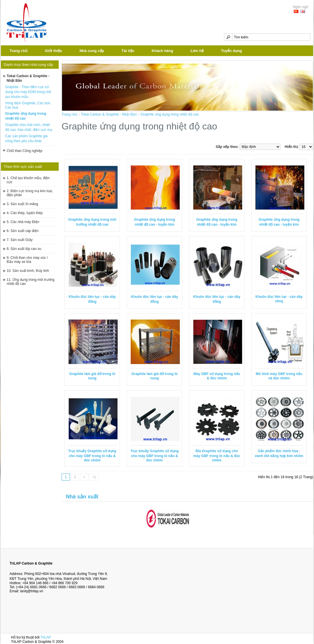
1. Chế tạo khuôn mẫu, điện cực (28, 180)
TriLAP (46, 637)
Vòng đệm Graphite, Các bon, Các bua (28, 105)
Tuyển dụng (231, 51)
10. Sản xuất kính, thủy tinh (28, 271)
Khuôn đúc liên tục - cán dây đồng (92, 299)
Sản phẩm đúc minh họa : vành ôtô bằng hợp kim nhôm (279, 453)
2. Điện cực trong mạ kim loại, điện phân (30, 193)
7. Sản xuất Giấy (20, 240)
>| (94, 477)
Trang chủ (19, 51)
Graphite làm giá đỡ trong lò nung (92, 376)
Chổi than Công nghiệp (24, 151)
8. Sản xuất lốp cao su (24, 249)
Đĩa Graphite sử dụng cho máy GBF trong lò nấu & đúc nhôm (217, 456)
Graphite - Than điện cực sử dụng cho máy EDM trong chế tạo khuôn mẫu (28, 92)
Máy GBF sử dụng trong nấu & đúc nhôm (217, 376)
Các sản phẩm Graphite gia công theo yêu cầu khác (26, 139)
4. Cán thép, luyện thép (25, 213)
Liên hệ (197, 51)
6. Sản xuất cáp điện (23, 231)
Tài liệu (128, 51)
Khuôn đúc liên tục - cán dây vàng (279, 299)
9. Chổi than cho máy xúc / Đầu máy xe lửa (27, 260)
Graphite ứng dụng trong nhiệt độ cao (26, 116)
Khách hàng (162, 51)
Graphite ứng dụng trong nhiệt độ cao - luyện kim (155, 222)
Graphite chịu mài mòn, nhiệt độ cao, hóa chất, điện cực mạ (29, 127)
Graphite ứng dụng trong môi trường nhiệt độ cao (92, 222)
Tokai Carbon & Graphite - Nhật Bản (28, 78)
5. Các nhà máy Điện (23, 222)
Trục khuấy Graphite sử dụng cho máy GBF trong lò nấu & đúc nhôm (92, 456)
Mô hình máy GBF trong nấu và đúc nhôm (279, 376)
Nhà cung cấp (92, 51)
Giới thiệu (53, 51)
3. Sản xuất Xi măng (22, 204)
